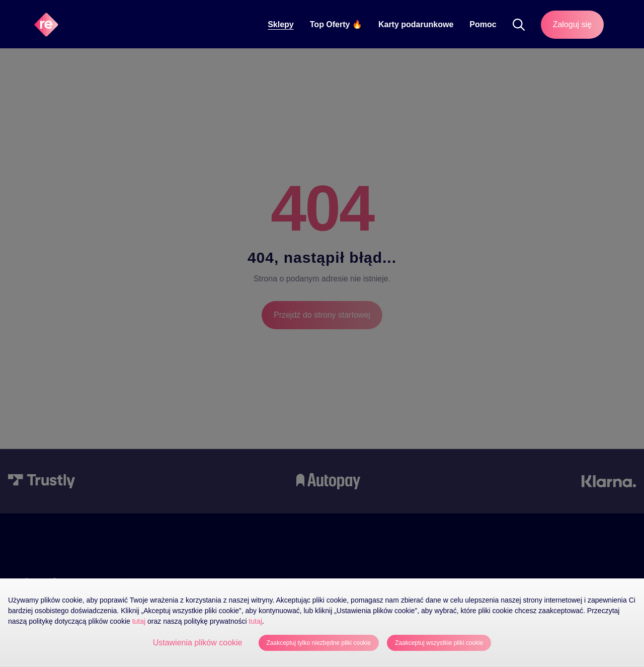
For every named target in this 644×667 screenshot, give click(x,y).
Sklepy (281, 24)
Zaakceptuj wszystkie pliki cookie (439, 643)
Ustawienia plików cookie (198, 643)
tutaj (139, 621)
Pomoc (483, 24)
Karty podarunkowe (416, 24)
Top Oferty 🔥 (336, 24)
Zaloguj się (572, 24)
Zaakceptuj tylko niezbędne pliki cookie (319, 643)
